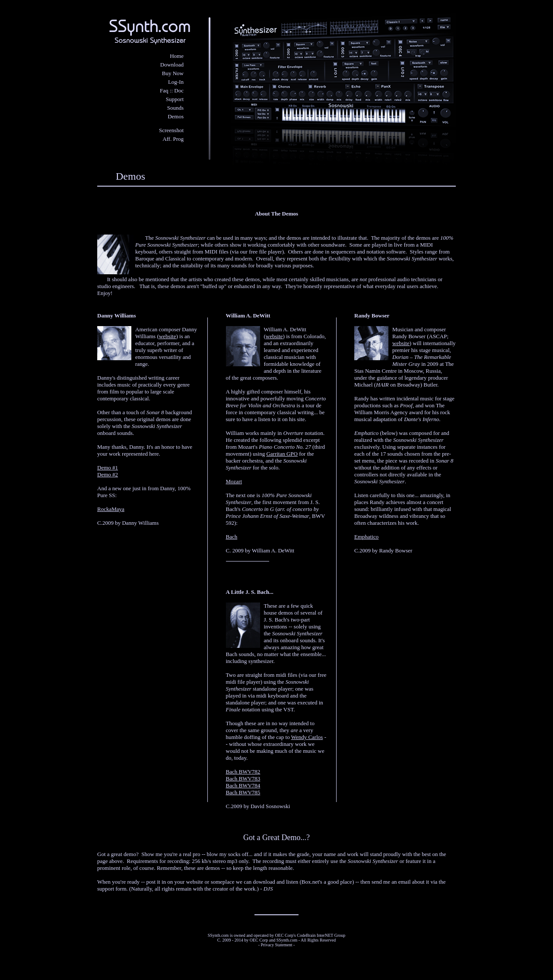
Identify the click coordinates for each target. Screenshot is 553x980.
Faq (164, 90)
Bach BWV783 (243, 779)
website (168, 336)
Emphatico (366, 537)
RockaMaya (111, 509)
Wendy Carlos (307, 737)
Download (172, 65)
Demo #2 (108, 474)
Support (175, 99)
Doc (179, 90)
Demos (176, 116)
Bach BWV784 (243, 785)
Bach (232, 537)
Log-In (176, 82)
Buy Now (173, 73)
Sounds (175, 108)
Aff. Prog (173, 139)
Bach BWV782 (243, 772)
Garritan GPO (282, 454)
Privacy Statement (276, 945)
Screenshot (171, 130)
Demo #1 (108, 468)
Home (177, 56)
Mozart (234, 481)
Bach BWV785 (243, 792)
